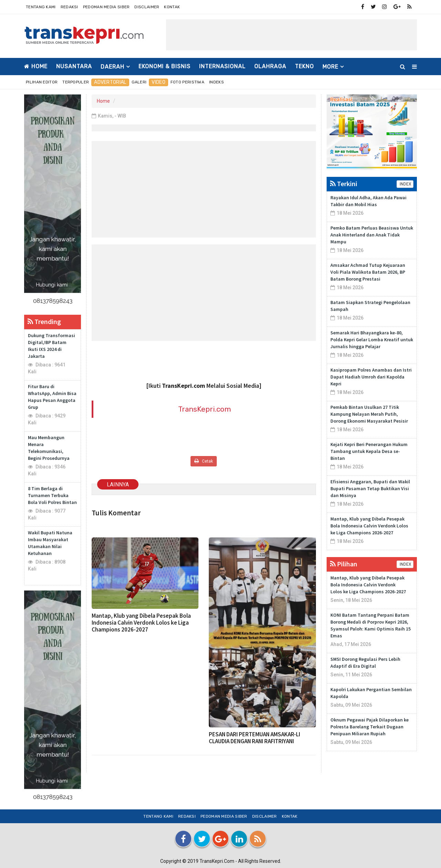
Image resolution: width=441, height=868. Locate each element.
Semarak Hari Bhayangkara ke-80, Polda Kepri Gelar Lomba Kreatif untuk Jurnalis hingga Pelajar (372, 340)
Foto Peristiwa (187, 82)
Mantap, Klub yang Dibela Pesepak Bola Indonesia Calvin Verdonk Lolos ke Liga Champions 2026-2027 (141, 623)
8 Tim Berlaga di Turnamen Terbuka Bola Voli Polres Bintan (52, 495)
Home (36, 66)
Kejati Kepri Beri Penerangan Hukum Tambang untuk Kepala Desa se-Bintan (369, 451)
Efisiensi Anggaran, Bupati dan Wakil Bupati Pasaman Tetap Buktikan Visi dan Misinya (370, 488)
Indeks (217, 82)
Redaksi (69, 7)
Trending (44, 321)
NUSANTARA (74, 66)
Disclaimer (147, 7)
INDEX (405, 184)
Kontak (172, 7)
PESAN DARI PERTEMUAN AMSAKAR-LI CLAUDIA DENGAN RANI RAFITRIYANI (254, 738)
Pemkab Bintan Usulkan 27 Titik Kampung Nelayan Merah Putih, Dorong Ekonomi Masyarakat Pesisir (369, 414)
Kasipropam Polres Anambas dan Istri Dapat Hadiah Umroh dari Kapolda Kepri (371, 377)
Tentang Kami (41, 7)
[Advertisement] (291, 35)
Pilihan (344, 564)
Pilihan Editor (42, 82)
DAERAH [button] (112, 67)
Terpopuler (76, 82)
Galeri (139, 82)
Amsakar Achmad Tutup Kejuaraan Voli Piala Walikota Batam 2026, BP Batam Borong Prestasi (368, 272)
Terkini (344, 184)
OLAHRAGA (270, 66)
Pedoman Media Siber (106, 7)
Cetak (204, 461)
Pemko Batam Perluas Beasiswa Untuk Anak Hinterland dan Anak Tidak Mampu (372, 235)
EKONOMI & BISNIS (165, 66)
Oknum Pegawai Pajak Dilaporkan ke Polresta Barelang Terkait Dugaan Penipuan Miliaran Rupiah (370, 727)
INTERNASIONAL (222, 66)
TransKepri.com (204, 409)
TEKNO (304, 66)
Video (158, 82)
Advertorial (110, 82)
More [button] (330, 67)
